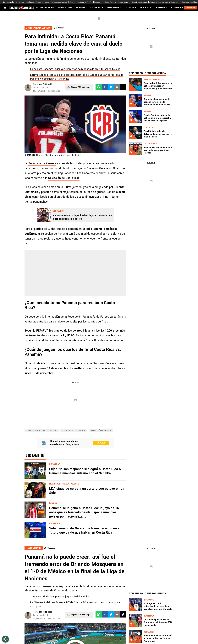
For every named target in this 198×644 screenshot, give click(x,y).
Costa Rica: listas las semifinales (28, 2)
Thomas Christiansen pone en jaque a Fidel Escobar (60, 597)
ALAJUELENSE (96, 8)
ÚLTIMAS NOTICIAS (45, 8)
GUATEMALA (161, 8)
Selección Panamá (101, 430)
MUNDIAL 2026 (65, 8)
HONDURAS (146, 8)
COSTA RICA (131, 8)
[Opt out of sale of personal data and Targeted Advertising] (5, 639)
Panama (61, 28)
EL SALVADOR (177, 8)
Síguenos (101, 443)
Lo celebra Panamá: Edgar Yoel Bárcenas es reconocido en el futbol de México (75, 69)
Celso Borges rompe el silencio (143, 2)
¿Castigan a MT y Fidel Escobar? (89, 2)
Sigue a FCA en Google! (81, 87)
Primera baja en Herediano (168, 2)
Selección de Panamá (42, 163)
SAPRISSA (81, 8)
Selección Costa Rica (74, 430)
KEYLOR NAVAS (114, 8)
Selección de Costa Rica (64, 178)
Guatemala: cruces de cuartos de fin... (59, 2)
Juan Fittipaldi (45, 84)
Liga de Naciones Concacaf (42, 430)
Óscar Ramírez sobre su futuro (117, 2)
